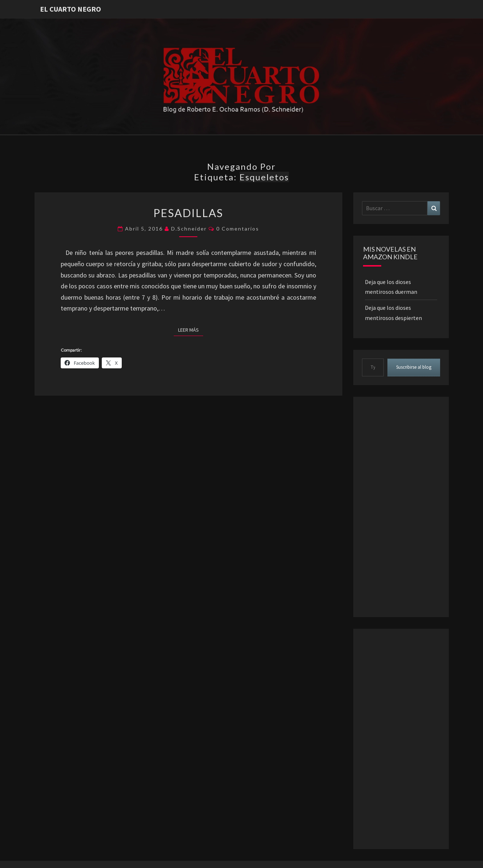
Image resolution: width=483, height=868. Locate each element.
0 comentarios (238, 229)
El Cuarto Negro (71, 9)
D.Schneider (189, 229)
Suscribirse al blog (414, 367)
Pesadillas (188, 213)
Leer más (191, 329)
